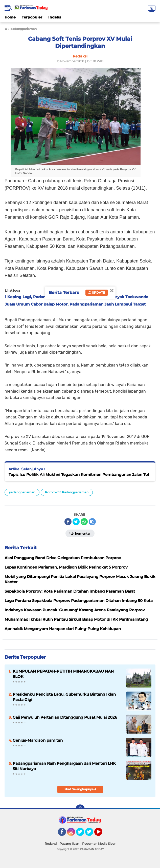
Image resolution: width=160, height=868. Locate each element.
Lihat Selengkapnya (80, 789)
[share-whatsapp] (84, 522)
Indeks (55, 17)
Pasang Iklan (69, 844)
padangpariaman (22, 492)
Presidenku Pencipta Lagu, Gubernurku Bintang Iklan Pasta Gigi (64, 697)
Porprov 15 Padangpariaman (67, 492)
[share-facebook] (68, 522)
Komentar (80, 533)
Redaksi (51, 844)
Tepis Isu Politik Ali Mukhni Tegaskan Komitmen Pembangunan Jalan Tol (79, 475)
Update (97, 292)
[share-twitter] (76, 522)
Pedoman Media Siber (99, 844)
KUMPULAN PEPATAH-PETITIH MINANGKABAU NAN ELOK (63, 674)
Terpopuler (32, 17)
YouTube (102, 834)
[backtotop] (80, 809)
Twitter (82, 834)
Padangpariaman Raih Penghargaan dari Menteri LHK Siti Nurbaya (64, 766)
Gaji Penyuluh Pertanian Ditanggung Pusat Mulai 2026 (65, 717)
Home (10, 17)
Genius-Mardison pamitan (38, 740)
